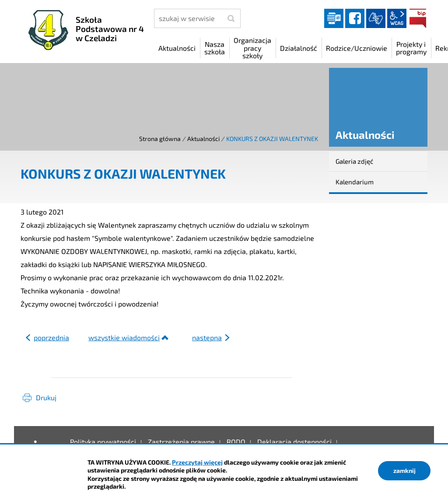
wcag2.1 (397, 18)
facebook (355, 18)
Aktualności (203, 139)
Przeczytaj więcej (197, 462)
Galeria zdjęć (354, 161)
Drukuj (46, 397)
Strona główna (160, 139)
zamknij (404, 471)
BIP (418, 18)
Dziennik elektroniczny (334, 18)
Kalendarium (355, 182)
